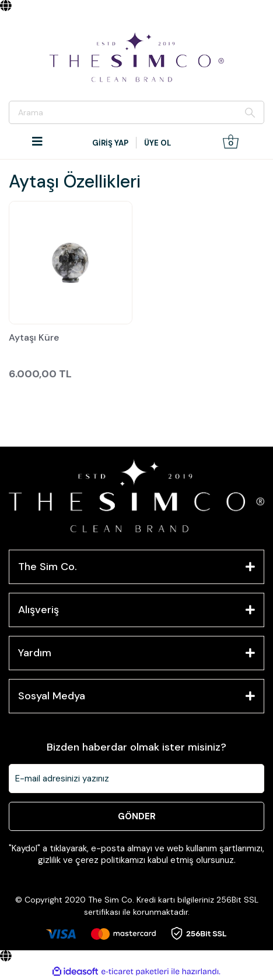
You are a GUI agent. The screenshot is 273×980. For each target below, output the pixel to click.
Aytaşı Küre (34, 338)
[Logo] (136, 57)
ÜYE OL (157, 143)
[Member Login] (111, 143)
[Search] (136, 112)
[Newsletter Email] (136, 779)
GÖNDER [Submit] (137, 816)
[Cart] (231, 141)
